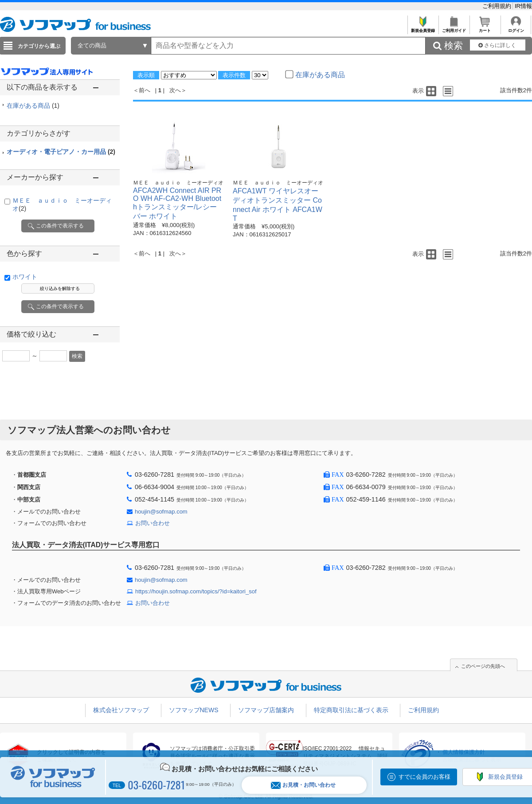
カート (485, 28)
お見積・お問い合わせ (303, 785)
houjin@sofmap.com (161, 512)
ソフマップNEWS (194, 710)
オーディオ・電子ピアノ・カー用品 (61, 152)
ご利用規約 (498, 6)
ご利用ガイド (454, 28)
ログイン (516, 28)
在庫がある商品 (33, 106)
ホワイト (25, 277)
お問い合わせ (153, 523)
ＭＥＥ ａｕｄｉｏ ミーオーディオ (178, 183)
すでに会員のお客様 (424, 777)
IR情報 (523, 6)
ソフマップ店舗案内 (266, 710)
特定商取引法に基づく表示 (351, 710)
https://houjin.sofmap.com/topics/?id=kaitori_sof (196, 591)
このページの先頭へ (483, 666)
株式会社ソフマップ (121, 710)
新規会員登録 (423, 28)
